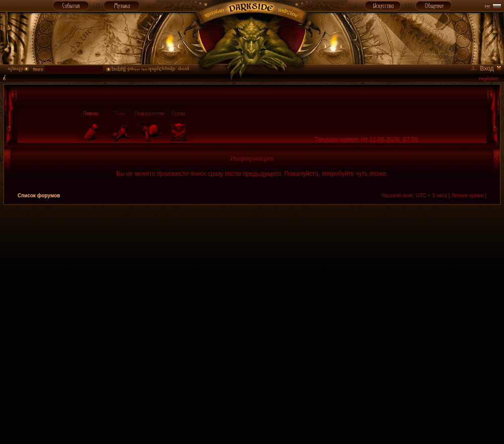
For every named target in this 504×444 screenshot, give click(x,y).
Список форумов (39, 196)
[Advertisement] (119, 324)
